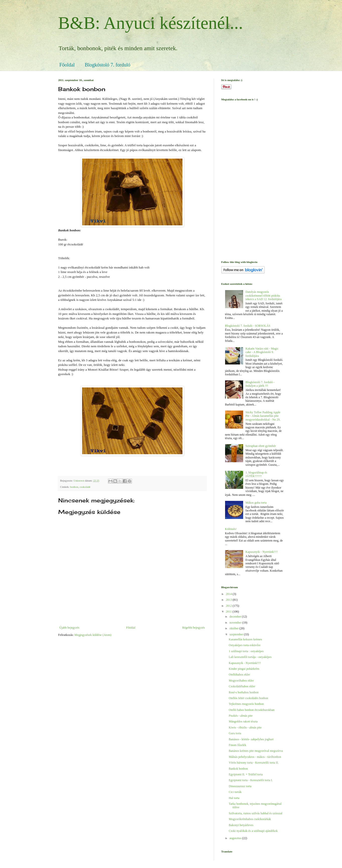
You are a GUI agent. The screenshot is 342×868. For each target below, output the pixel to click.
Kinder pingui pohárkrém (244, 669)
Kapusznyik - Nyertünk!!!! (262, 552)
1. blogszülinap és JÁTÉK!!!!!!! (256, 474)
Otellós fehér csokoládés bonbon (248, 698)
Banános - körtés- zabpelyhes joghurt (251, 739)
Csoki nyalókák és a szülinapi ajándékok (253, 831)
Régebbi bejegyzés (193, 628)
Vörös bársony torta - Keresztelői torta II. (254, 763)
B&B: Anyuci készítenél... (151, 23)
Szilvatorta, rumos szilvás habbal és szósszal (255, 813)
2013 (229, 600)
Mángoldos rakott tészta (243, 721)
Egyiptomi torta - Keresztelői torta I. (251, 780)
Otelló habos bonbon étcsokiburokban (251, 710)
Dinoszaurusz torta (240, 786)
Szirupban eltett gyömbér (261, 446)
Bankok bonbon (238, 769)
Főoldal (67, 65)
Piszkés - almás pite (241, 716)
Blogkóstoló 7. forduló (108, 65)
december (236, 617)
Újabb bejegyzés (70, 628)
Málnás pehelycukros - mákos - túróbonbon (255, 757)
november (236, 623)
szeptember (237, 634)
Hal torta (234, 798)
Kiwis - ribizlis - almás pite (245, 727)
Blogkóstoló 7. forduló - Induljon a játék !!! (260, 384)
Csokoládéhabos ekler (242, 686)
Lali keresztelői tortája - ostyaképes (250, 657)
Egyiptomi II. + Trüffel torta (246, 774)
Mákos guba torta (256, 503)
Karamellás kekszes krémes (245, 639)
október (234, 628)
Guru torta (235, 733)
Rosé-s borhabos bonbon (244, 692)
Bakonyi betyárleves (241, 825)
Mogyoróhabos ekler (241, 681)
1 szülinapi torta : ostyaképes (246, 651)
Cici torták (235, 792)
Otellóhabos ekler (239, 675)
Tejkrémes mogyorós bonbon (246, 704)
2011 (229, 612)
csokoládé (85, 487)
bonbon (74, 487)
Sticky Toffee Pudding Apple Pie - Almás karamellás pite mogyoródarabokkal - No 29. (263, 416)
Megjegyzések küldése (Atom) (93, 635)
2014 (229, 594)
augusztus (236, 838)
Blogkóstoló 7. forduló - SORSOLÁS (248, 326)
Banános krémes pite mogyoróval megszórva (256, 751)
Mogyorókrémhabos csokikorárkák (250, 819)
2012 (229, 606)
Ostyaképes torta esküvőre (245, 645)
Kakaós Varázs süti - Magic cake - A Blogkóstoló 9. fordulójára (262, 352)
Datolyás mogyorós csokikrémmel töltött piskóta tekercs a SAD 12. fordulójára (263, 295)
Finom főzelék (237, 745)
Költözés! (231, 529)
